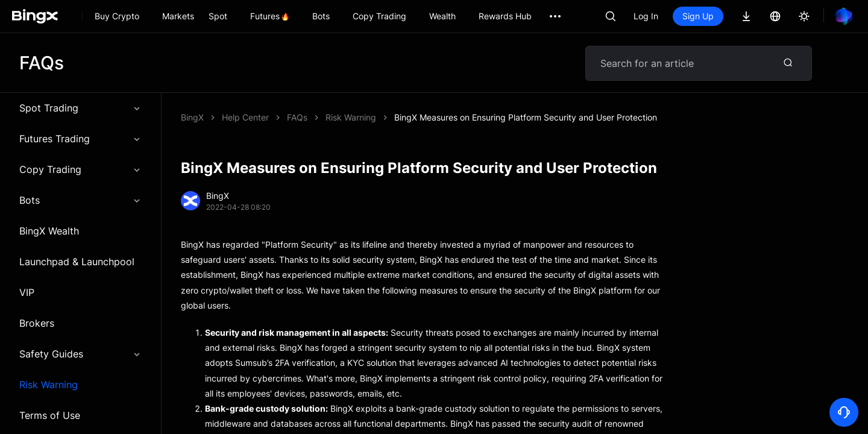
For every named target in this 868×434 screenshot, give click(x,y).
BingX (192, 117)
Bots (80, 200)
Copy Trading (80, 169)
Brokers (37, 323)
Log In (646, 16)
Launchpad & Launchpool (77, 262)
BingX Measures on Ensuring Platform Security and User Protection (526, 117)
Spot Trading (80, 108)
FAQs (297, 117)
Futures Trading (80, 139)
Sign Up (698, 16)
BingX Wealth (49, 231)
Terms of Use (50, 415)
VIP (27, 292)
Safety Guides (80, 354)
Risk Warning (49, 385)
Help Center (245, 117)
